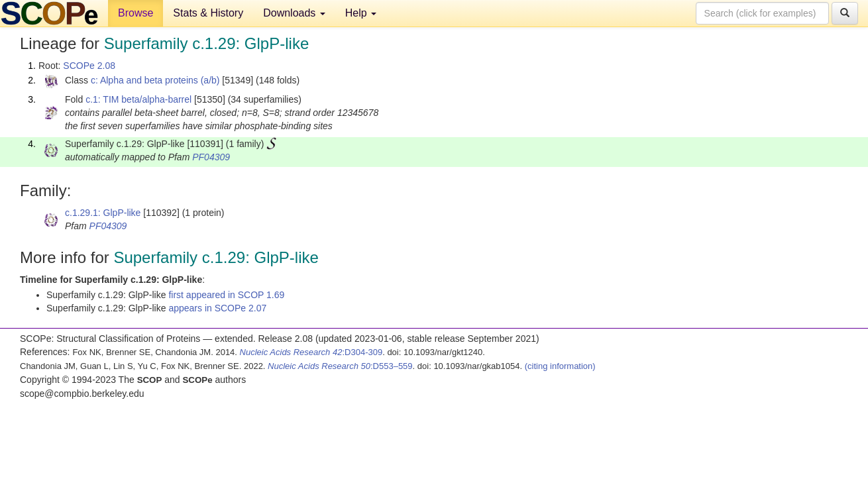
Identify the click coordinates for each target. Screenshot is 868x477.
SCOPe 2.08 (89, 66)
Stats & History (208, 13)
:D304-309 (311, 352)
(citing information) (560, 366)
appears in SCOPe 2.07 (217, 308)
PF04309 (211, 157)
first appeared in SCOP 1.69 (226, 295)
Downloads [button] (294, 13)
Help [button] (361, 13)
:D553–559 (340, 366)
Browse (136, 13)
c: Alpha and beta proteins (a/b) (155, 80)
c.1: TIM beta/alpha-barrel (138, 99)
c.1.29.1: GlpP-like (103, 213)
